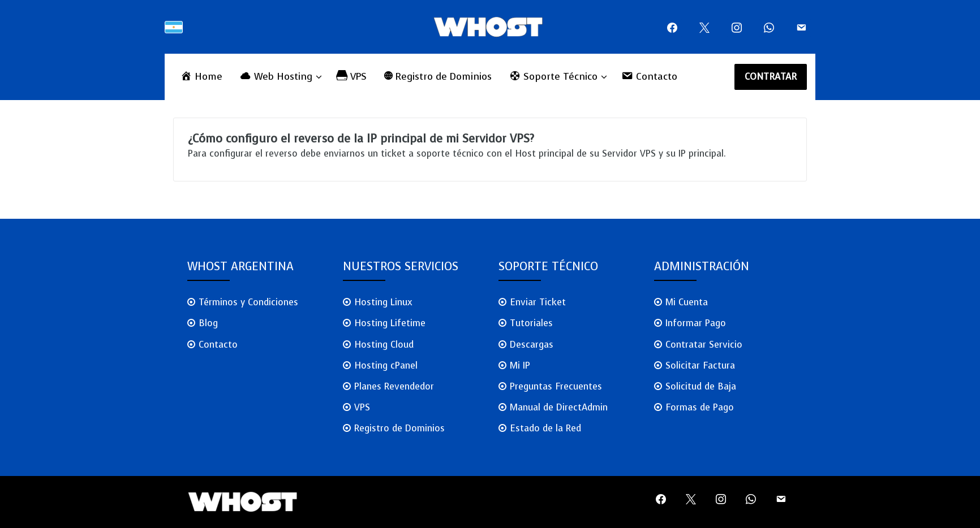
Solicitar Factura (700, 365)
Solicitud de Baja (701, 386)
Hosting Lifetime (390, 323)
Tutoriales (531, 323)
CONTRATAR (771, 77)
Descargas (532, 345)
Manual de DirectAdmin (559, 407)
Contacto (218, 345)
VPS (362, 407)
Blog (208, 323)
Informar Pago (696, 323)
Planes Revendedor (394, 386)
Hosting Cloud (384, 345)
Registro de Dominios (399, 428)
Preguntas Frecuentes (556, 386)
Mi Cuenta (687, 302)
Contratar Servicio (704, 345)
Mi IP (520, 365)
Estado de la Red (545, 428)
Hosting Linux (383, 302)
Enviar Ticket (538, 302)
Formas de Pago (700, 407)
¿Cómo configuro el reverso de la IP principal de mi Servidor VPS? (361, 139)
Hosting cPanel (386, 365)
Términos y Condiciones (248, 302)
